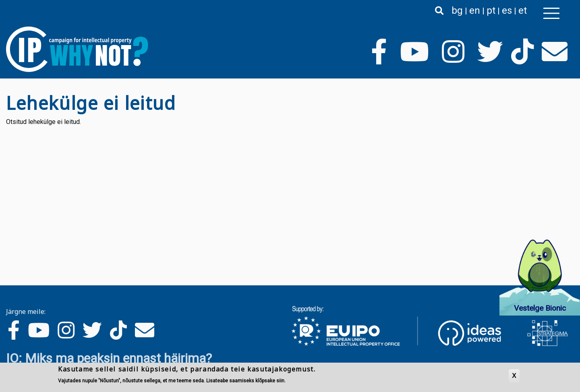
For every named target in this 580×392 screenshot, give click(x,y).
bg (457, 10)
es (507, 10)
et (523, 10)
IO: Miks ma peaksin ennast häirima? (109, 358)
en (475, 10)
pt (491, 10)
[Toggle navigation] (551, 13)
